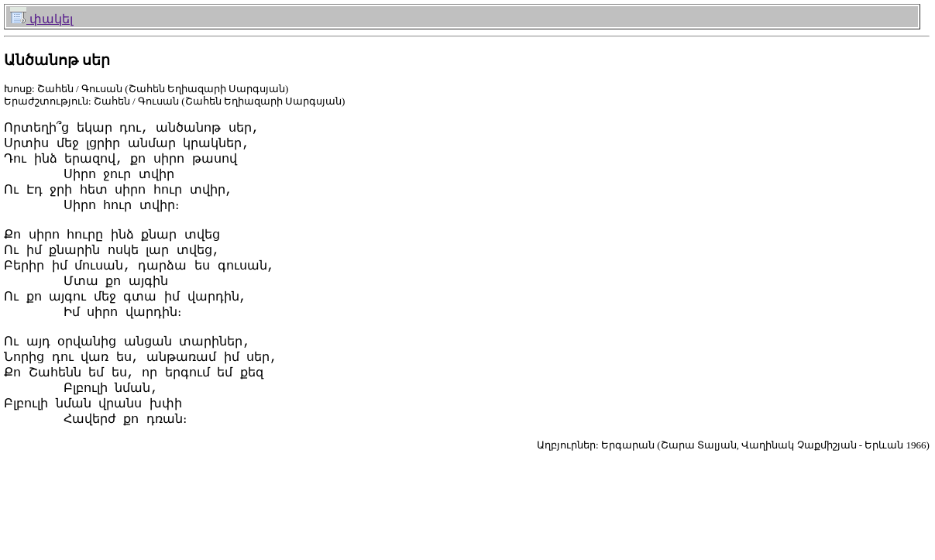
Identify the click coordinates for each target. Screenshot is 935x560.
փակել (41, 19)
